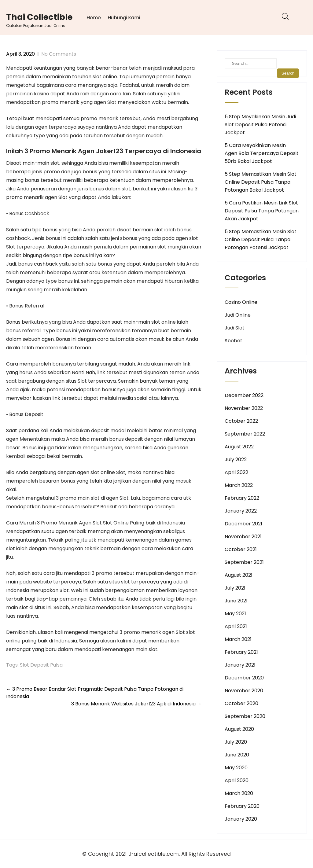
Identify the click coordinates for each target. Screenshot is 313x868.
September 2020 (245, 716)
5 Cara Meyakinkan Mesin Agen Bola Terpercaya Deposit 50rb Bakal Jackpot (262, 153)
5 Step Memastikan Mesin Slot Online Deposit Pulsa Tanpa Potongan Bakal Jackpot (261, 182)
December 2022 (244, 395)
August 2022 (239, 447)
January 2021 (240, 665)
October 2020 (241, 703)
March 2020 (239, 793)
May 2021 (235, 614)
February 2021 (241, 652)
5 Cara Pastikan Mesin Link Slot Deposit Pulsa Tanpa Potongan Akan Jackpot (262, 211)
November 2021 (243, 537)
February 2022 (242, 498)
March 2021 (238, 639)
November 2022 (244, 408)
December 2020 (244, 678)
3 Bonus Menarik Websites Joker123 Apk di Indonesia (136, 704)
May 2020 (236, 768)
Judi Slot (235, 328)
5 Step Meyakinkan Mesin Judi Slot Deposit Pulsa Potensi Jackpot (260, 125)
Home (94, 18)
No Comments (59, 54)
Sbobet (234, 341)
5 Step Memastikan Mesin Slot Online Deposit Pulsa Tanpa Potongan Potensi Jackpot (261, 239)
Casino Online (241, 302)
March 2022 (239, 485)
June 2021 (236, 601)
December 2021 (243, 524)
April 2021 (236, 626)
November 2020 (244, 691)
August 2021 (239, 575)
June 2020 (237, 755)
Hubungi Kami (124, 18)
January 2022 (241, 511)
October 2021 (241, 549)
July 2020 (236, 742)
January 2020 (241, 819)
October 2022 (241, 421)
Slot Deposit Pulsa (41, 665)
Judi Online (238, 315)
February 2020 (242, 806)
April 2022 (236, 472)
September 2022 (245, 434)
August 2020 (239, 729)
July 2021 (235, 588)
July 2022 (236, 460)
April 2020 (237, 780)
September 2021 (244, 562)
